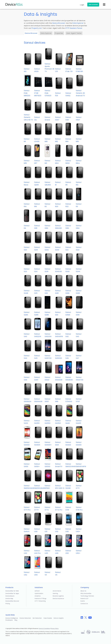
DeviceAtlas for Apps (12, 593)
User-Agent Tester (74, 33)
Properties (59, 33)
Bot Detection (37, 618)
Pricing (8, 604)
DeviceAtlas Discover (12, 601)
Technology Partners (87, 596)
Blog (16, 620)
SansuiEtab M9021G (27, 93)
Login (82, 5)
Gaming (55, 593)
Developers (9, 620)
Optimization (39, 593)
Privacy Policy (55, 629)
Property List (37, 28)
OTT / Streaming (40, 601)
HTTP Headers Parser (74, 28)
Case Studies (48, 618)
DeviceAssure (10, 596)
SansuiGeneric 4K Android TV (80, 93)
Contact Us (84, 604)
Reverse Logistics (58, 596)
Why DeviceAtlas (86, 593)
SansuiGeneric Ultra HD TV (28, 117)
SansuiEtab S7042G (48, 93)
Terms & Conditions (44, 629)
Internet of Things (40, 598)
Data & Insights (59, 618)
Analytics (38, 596)
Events (83, 601)
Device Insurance (58, 598)
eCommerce (57, 591)
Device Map (9, 598)
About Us (83, 591)
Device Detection (25, 618)
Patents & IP (84, 598)
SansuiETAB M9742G (38, 93)
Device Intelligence (12, 618)
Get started (93, 5)
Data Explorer (78, 23)
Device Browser (59, 23)
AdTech (37, 591)
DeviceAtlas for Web (12, 591)
